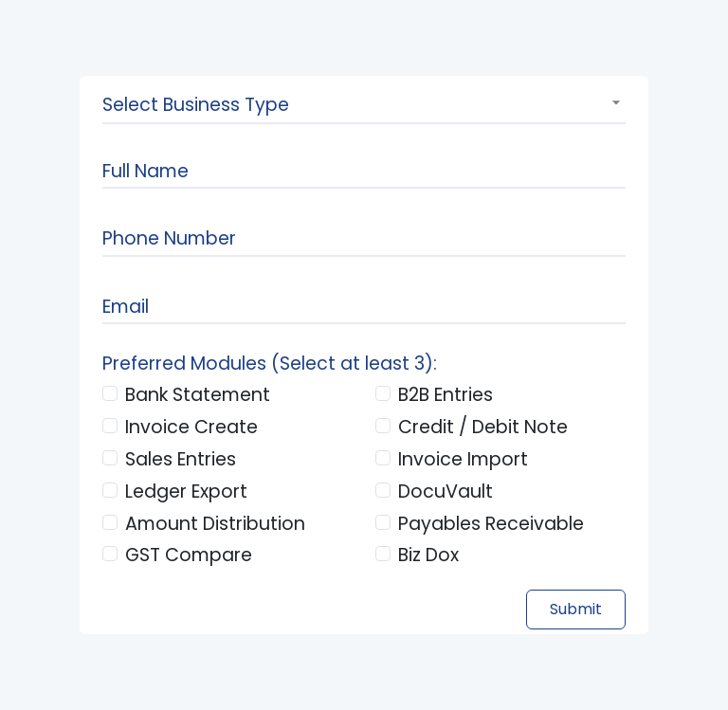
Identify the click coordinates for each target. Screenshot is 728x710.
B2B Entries (446, 395)
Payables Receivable (491, 524)
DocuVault (446, 492)
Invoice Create (191, 427)
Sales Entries (181, 459)
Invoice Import (463, 459)
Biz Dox (428, 555)
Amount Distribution (215, 524)
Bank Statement (198, 395)
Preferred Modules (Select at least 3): (270, 364)
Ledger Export (186, 492)
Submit (576, 609)
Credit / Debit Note (483, 427)
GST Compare (189, 555)
